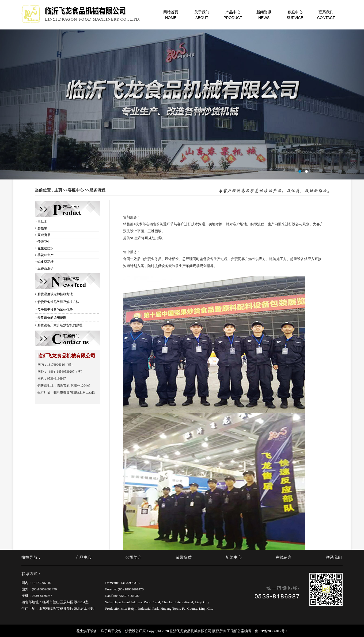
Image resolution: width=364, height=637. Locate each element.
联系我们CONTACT (326, 15)
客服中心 (76, 190)
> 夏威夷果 (43, 235)
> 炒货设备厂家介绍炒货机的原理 (59, 325)
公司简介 (134, 557)
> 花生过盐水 (44, 248)
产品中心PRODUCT (233, 15)
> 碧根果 (41, 228)
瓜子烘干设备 (111, 631)
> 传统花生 (43, 242)
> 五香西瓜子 (44, 268)
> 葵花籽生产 (44, 255)
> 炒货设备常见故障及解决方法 (57, 302)
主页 (58, 190)
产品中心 (84, 557)
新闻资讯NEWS (264, 15)
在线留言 (284, 557)
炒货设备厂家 (135, 631)
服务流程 (97, 190)
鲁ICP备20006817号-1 (271, 631)
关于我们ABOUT (202, 15)
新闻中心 (234, 557)
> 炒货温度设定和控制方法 (54, 294)
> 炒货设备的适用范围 (51, 317)
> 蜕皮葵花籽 (44, 262)
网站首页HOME (171, 15)
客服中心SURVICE (295, 15)
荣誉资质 (184, 557)
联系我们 (334, 557)
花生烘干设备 (87, 631)
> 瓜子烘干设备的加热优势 (54, 310)
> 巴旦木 (41, 222)
